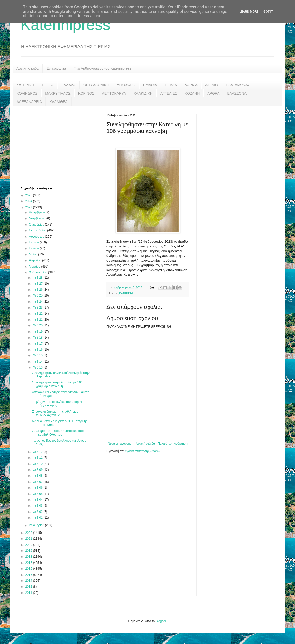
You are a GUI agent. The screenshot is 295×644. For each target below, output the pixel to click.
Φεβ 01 (38, 518)
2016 (29, 569)
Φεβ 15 (38, 355)
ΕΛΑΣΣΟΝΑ (237, 93)
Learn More (249, 12)
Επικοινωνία (56, 68)
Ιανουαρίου (37, 525)
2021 (29, 539)
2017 (29, 563)
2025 (29, 195)
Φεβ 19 (38, 332)
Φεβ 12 (38, 452)
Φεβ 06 (38, 488)
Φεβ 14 (38, 362)
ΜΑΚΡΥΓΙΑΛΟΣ (58, 93)
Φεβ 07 (38, 482)
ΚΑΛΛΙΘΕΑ (59, 102)
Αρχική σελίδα (28, 68)
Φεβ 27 (38, 284)
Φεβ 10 (38, 464)
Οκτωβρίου (37, 224)
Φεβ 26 (38, 290)
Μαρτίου (35, 267)
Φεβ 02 (38, 512)
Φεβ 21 (38, 320)
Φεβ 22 (38, 314)
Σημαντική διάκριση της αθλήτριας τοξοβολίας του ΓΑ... (55, 413)
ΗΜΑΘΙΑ (150, 85)
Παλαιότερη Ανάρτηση (173, 444)
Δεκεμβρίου (37, 212)
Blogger (161, 621)
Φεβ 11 (38, 458)
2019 (29, 551)
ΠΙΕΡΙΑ (48, 85)
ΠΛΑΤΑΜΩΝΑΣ (238, 85)
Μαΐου (34, 254)
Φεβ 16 (38, 350)
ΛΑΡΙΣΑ (191, 85)
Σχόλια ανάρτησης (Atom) (142, 451)
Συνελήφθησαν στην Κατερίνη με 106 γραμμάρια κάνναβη (57, 384)
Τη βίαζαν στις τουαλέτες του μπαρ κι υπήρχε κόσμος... (57, 404)
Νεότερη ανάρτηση (120, 444)
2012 (29, 587)
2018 (29, 557)
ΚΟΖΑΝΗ (192, 93)
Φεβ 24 (38, 302)
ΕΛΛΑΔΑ (68, 85)
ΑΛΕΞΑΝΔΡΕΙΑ (29, 102)
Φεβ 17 (38, 344)
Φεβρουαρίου (39, 272)
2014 (29, 581)
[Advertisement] (59, 146)
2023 (29, 207)
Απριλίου (36, 260)
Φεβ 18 (38, 338)
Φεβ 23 (38, 308)
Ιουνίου (34, 248)
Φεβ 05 (38, 494)
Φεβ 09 (38, 470)
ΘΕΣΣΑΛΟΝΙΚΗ (96, 85)
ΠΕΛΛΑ (171, 85)
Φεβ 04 (38, 500)
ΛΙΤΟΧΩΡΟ (126, 85)
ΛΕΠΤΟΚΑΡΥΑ (114, 93)
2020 (29, 545)
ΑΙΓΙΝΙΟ (212, 85)
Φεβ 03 (38, 506)
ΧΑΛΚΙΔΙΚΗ (143, 93)
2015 (29, 575)
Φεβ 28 (38, 278)
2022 (29, 533)
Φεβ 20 (38, 325)
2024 (29, 201)
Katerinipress (65, 25)
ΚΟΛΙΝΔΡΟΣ (27, 93)
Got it (268, 12)
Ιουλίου (34, 242)
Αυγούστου (37, 237)
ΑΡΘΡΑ (213, 93)
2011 (29, 593)
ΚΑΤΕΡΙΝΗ (25, 85)
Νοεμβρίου (37, 218)
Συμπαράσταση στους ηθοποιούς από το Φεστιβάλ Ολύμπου (60, 433)
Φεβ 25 (38, 295)
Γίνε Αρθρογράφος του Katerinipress (102, 68)
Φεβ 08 (38, 476)
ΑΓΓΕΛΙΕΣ (169, 93)
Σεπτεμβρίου (38, 230)
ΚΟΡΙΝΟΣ (86, 93)
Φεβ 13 (38, 367)
